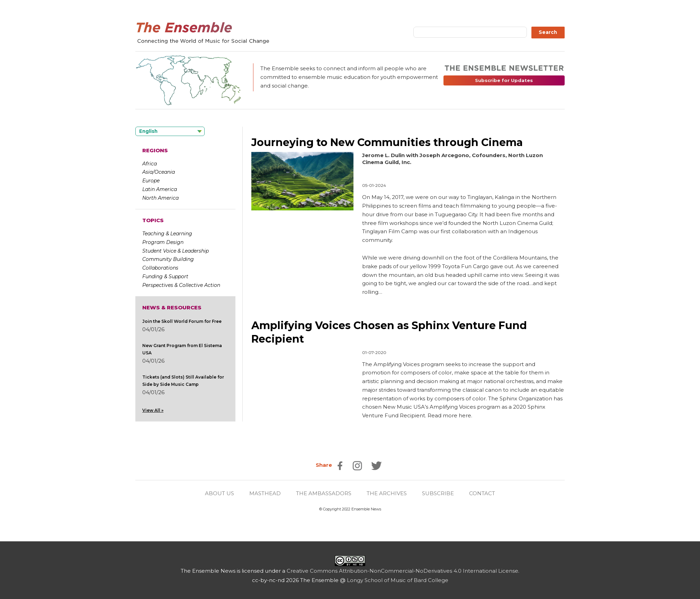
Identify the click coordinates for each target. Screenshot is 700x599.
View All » (153, 410)
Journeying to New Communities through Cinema (387, 142)
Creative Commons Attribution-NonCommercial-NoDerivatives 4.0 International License (402, 571)
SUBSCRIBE (438, 493)
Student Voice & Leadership (176, 251)
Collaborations (160, 268)
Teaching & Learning (167, 234)
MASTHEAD (265, 493)
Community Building (168, 259)
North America (160, 198)
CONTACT (482, 493)
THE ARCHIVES (387, 493)
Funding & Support (165, 276)
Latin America (160, 189)
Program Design (163, 242)
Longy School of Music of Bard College (398, 580)
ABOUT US (219, 493)
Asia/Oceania (159, 172)
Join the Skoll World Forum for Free (182, 321)
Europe (151, 181)
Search (548, 32)
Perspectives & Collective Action (181, 285)
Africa (150, 164)
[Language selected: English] (170, 131)
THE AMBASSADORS (324, 493)
